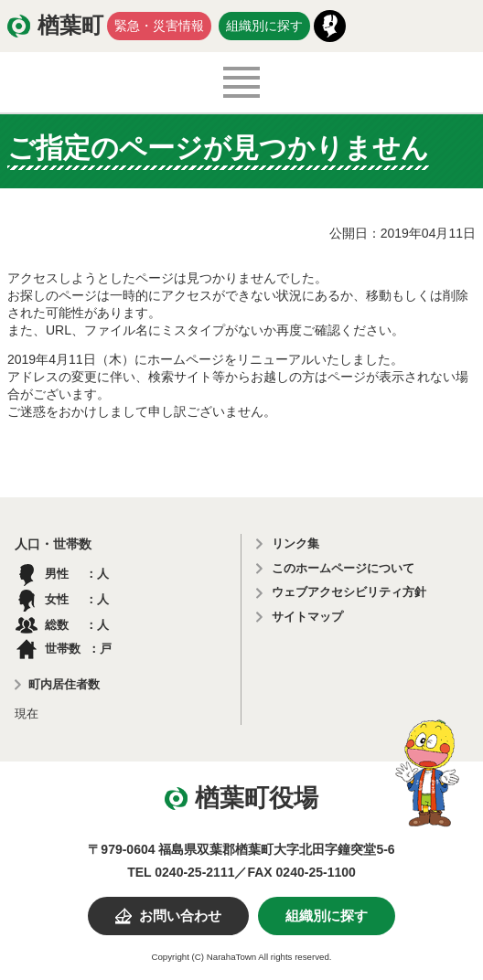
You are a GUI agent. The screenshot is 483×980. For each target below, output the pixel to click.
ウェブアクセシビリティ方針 (349, 592)
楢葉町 (70, 26)
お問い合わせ (180, 916)
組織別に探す (264, 26)
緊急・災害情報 (159, 26)
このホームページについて (343, 568)
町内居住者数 (64, 684)
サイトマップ (307, 617)
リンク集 (295, 543)
